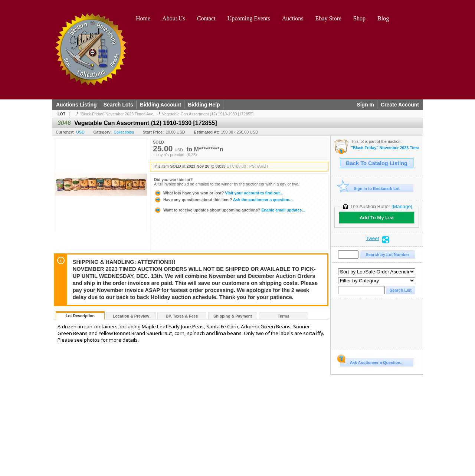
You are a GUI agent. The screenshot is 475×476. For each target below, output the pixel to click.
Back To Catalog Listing (377, 163)
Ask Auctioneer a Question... (372, 361)
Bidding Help (204, 105)
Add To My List (377, 218)
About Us (174, 18)
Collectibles (124, 132)
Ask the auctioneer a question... (223, 200)
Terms (283, 316)
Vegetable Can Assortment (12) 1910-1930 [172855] (207, 114)
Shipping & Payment (233, 316)
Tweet (373, 239)
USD (80, 132)
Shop (359, 18)
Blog (383, 18)
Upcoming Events (249, 18)
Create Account (400, 105)
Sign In (365, 105)
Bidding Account (160, 105)
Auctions (293, 18)
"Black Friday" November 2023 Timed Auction (385, 148)
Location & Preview (131, 316)
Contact (206, 18)
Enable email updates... (230, 210)
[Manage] (402, 206)
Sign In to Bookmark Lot (370, 188)
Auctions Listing (76, 105)
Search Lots (118, 105)
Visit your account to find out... (218, 193)
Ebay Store (329, 18)
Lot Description (80, 316)
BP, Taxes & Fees (182, 316)
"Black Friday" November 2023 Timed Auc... (118, 114)
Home (143, 18)
